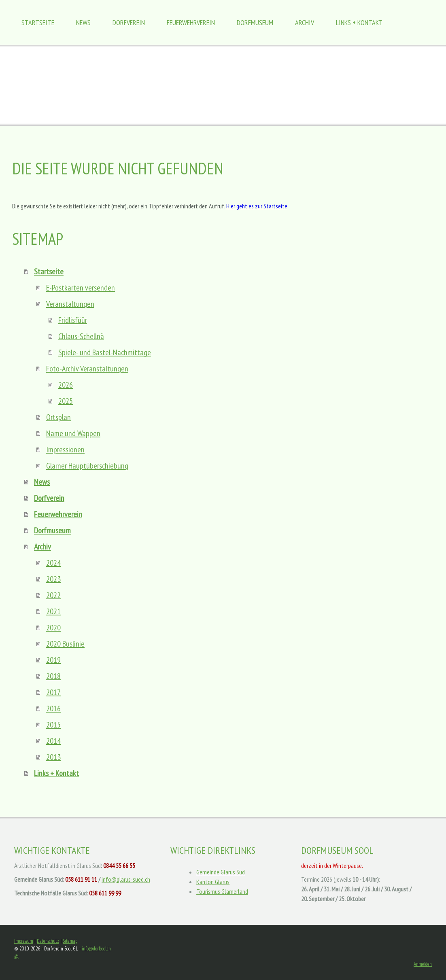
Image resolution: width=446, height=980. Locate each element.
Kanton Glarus (213, 882)
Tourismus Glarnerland (222, 891)
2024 (53, 563)
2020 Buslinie (65, 644)
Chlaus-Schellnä (81, 336)
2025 (66, 401)
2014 (53, 741)
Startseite (38, 22)
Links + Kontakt (359, 22)
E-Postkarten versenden (81, 288)
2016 (53, 708)
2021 (53, 611)
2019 (53, 660)
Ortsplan (58, 417)
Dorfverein (129, 22)
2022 (53, 595)
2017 (53, 692)
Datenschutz (48, 941)
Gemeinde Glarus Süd (221, 872)
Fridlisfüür (73, 320)
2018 (53, 676)
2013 (53, 757)
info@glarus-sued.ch (126, 879)
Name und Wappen (73, 433)
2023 (53, 579)
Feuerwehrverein (191, 22)
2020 (53, 628)
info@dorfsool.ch (96, 949)
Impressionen (65, 450)
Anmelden (423, 964)
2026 (66, 385)
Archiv (305, 22)
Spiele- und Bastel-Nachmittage (105, 352)
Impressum (24, 941)
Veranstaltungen (70, 304)
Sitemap (70, 941)
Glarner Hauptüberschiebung (87, 466)
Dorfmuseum (255, 22)
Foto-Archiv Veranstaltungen (87, 369)
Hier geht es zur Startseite (257, 206)
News (83, 22)
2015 (53, 725)
